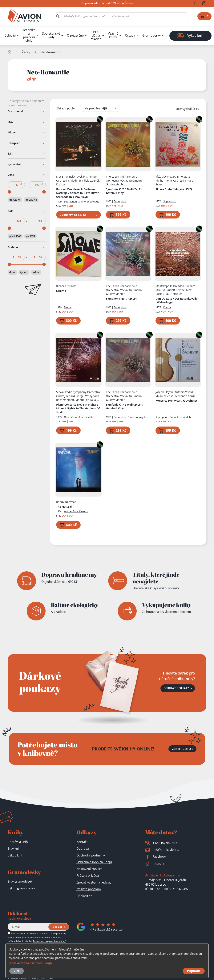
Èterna (68, 307)
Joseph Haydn (164, 392)
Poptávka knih (18, 842)
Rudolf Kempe (176, 290)
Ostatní (130, 35)
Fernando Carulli (186, 396)
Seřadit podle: (66, 108)
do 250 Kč (31, 200)
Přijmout (194, 971)
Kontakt (82, 842)
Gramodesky (151, 35)
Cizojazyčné (75, 35)
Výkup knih (15, 855)
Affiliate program (89, 889)
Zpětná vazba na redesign (95, 882)
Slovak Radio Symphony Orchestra (78, 392)
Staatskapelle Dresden (170, 286)
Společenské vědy (51, 35)
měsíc (36, 272)
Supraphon (70, 202)
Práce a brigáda (88, 876)
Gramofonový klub (89, 202)
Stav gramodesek (20, 881)
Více (17, 971)
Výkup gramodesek (21, 888)
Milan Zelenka (164, 396)
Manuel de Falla (86, 400)
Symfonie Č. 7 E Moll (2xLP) (125, 191)
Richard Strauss (66, 286)
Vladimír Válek (80, 180)
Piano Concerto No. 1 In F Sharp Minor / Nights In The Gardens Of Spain (78, 408)
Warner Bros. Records (76, 511)
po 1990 (30, 236)
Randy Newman (66, 502)
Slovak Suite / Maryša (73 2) (174, 189)
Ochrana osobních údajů (94, 862)
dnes (12, 272)
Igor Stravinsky (66, 177)
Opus (67, 417)
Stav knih (14, 848)
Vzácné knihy (113, 35)
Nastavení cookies (89, 869)
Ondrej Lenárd (66, 396)
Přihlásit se (84, 896)
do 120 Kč (15, 200)
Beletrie (10, 35)
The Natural (64, 506)
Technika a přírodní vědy (29, 35)
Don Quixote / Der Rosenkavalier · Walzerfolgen (177, 300)
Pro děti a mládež (96, 35)
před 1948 (15, 236)
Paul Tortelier (173, 294)
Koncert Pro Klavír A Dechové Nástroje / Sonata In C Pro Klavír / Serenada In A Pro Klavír (78, 193)
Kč (21, 185)
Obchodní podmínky (91, 855)
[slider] (9, 192)
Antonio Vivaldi (184, 392)
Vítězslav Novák (165, 177)
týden (24, 272)
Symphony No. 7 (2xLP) (121, 298)
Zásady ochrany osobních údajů (50, 941)
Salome (61, 291)
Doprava (83, 848)
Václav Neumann (131, 180)
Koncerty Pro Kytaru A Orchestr (176, 401)
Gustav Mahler (115, 184)
